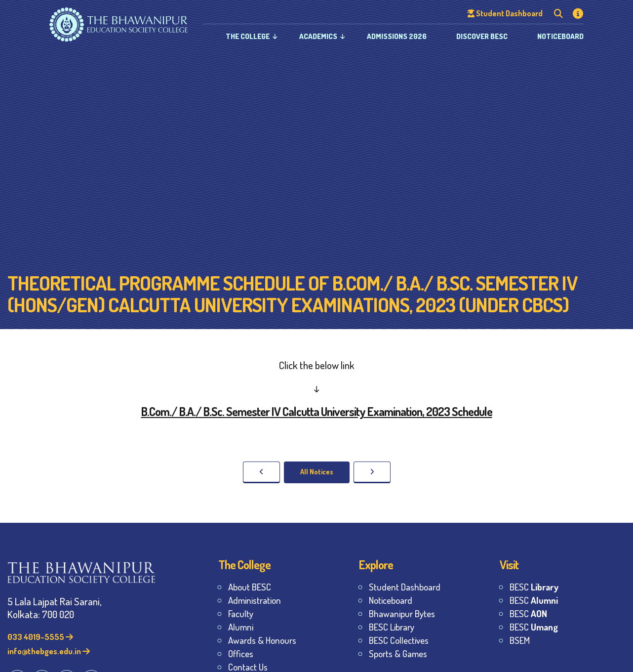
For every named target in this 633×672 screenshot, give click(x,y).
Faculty (241, 613)
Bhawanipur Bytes (402, 613)
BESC (534, 587)
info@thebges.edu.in (49, 651)
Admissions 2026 (397, 36)
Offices (241, 653)
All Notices (317, 472)
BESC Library (392, 627)
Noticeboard (560, 36)
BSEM (520, 640)
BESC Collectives (399, 640)
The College (248, 36)
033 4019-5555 (40, 637)
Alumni (241, 627)
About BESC (250, 587)
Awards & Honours (262, 640)
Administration (255, 600)
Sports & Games (398, 653)
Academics (318, 36)
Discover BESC (482, 36)
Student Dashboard (405, 587)
